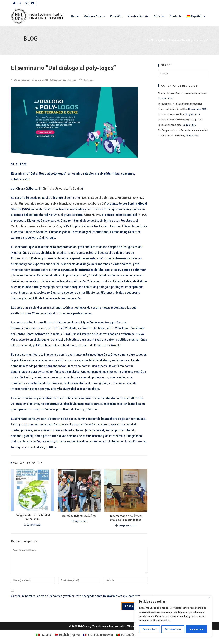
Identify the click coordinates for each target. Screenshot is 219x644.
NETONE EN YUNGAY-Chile (171, 114)
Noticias (57, 80)
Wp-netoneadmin (22, 80)
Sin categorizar (70, 80)
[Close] (210, 597)
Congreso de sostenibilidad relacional (33, 517)
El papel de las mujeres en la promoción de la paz (183, 93)
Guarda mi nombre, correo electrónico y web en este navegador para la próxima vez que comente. (76, 596)
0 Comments (88, 80)
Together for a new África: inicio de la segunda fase (126, 518)
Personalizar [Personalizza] (149, 629)
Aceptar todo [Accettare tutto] (196, 629)
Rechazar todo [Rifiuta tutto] (173, 629)
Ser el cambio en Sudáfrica (79, 516)
